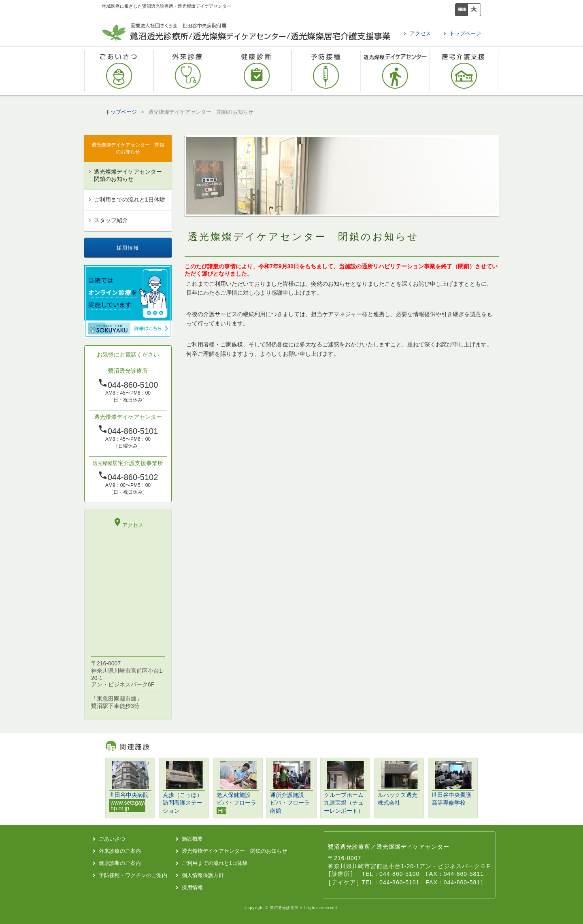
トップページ (465, 33)
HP (222, 811)
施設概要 (192, 839)
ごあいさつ (119, 71)
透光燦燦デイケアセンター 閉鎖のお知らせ (395, 71)
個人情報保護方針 (203, 875)
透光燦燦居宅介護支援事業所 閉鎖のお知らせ (464, 71)
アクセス (420, 33)
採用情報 (192, 887)
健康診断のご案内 (257, 71)
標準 (462, 10)
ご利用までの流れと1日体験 (130, 200)
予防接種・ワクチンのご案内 (326, 71)
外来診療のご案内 (188, 71)
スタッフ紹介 (111, 220)
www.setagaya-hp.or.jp (128, 805)
